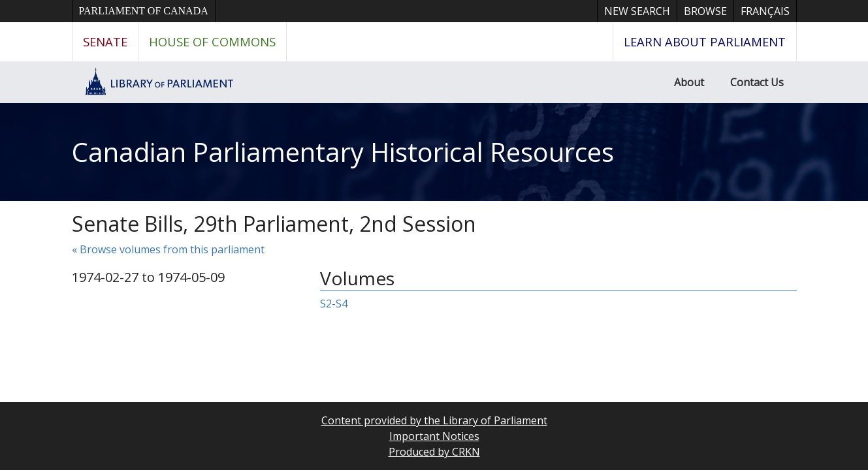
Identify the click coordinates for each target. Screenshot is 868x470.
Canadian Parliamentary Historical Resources (343, 152)
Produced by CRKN (434, 452)
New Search (637, 11)
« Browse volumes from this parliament (168, 249)
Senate (105, 41)
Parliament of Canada (144, 11)
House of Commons (212, 41)
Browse (705, 11)
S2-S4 (334, 304)
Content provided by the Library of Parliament (434, 420)
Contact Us (757, 82)
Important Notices (434, 436)
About (689, 82)
